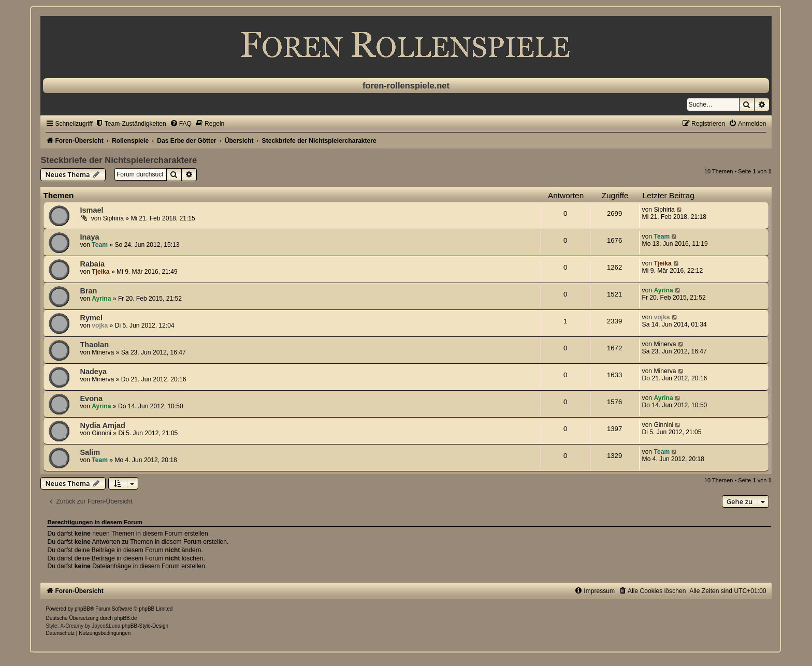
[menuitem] (131, 124)
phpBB (82, 609)
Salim (90, 452)
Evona (91, 398)
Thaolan (94, 345)
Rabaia (92, 264)
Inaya (89, 237)
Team (100, 245)
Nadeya (93, 372)
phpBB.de (126, 618)
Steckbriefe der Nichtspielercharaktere (119, 160)
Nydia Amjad (102, 425)
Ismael (91, 210)
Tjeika (100, 272)
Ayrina (101, 299)
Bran (88, 291)
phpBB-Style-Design (145, 626)
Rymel (91, 318)
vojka (100, 325)
